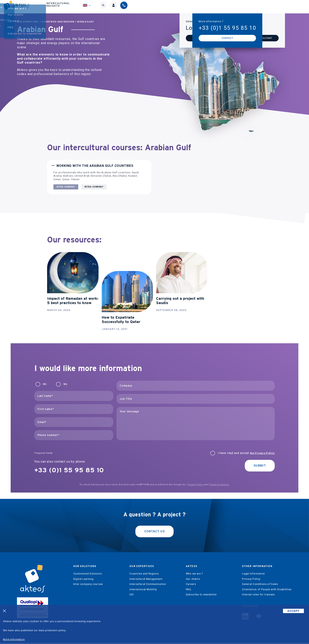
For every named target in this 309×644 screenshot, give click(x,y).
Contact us (154, 532)
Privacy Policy (196, 485)
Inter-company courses (88, 585)
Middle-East (86, 22)
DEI (132, 596)
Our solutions (111, 6)
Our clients (193, 580)
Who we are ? (194, 575)
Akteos (182, 6)
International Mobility (143, 591)
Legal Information (253, 575)
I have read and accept (246, 453)
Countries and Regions (58, 22)
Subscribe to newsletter (201, 596)
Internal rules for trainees (258, 596)
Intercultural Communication (148, 585)
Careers (191, 585)
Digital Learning (83, 580)
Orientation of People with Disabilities (267, 591)
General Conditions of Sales (260, 585)
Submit (258, 466)
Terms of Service (219, 485)
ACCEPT (293, 611)
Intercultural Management (146, 580)
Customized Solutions (88, 575)
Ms (65, 384)
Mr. (45, 384)
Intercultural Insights (222, 6)
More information (14, 639)
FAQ (188, 591)
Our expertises (150, 6)
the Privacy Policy (262, 453)
